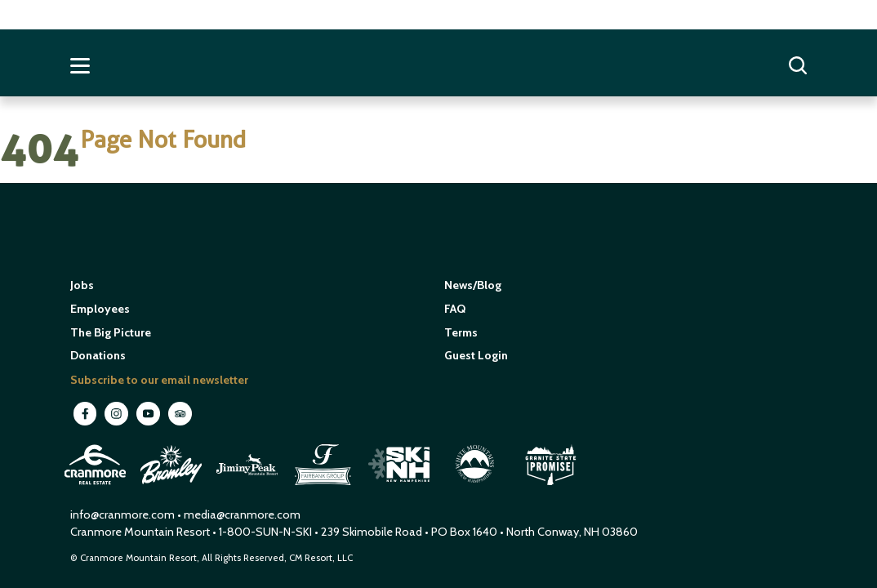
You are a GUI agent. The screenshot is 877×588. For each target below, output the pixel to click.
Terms (461, 332)
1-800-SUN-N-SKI (265, 532)
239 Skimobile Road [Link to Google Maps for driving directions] (372, 532)
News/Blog (473, 285)
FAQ (455, 309)
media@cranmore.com (242, 514)
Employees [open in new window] (100, 309)
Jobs (82, 285)
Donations (98, 355)
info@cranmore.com (124, 514)
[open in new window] (97, 487)
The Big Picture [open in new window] (111, 332)
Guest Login (476, 355)
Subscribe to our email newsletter (159, 380)
